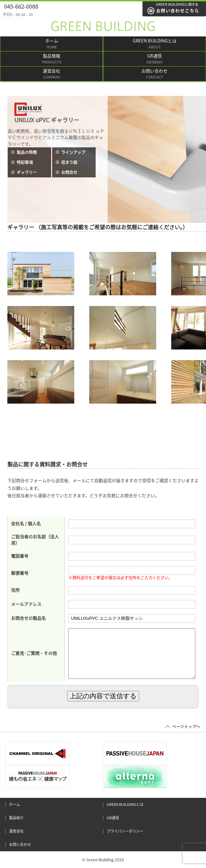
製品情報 (51, 59)
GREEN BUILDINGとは (154, 44)
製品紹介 (16, 818)
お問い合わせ (154, 74)
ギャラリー (27, 172)
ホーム (51, 44)
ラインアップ (73, 152)
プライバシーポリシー (125, 831)
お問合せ (69, 172)
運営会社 (51, 74)
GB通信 (154, 59)
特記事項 (25, 162)
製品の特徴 (27, 152)
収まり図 (69, 162)
